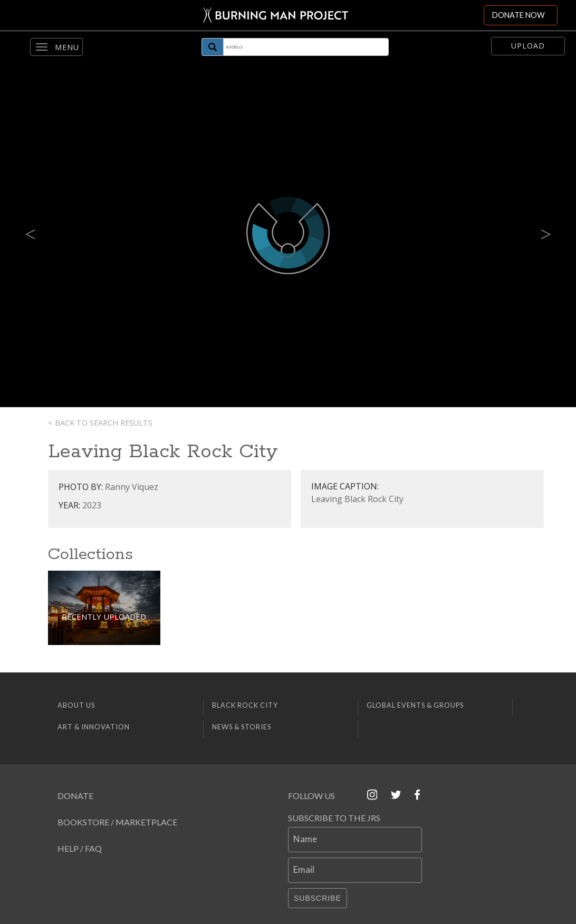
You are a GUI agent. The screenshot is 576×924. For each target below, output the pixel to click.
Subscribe (318, 898)
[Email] (355, 870)
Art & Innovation (94, 727)
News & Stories (242, 727)
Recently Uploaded (104, 617)
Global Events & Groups (415, 705)
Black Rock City (245, 705)
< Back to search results (100, 423)
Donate (75, 796)
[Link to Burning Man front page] (273, 15)
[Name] (355, 840)
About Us (76, 705)
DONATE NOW (519, 15)
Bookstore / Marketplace (117, 822)
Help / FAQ (80, 848)
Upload (528, 46)
